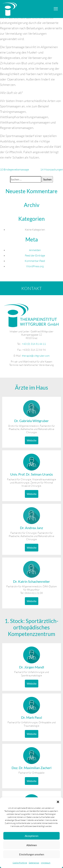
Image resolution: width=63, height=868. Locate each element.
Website (32, 440)
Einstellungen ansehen (32, 854)
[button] (58, 802)
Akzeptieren (32, 836)
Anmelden (35, 250)
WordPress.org (35, 266)
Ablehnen (32, 845)
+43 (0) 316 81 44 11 (34, 344)
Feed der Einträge (35, 255)
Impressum (46, 863)
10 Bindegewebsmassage (14, 169)
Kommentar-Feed (35, 261)
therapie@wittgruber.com (36, 356)
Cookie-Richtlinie (20, 863)
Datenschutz (34, 863)
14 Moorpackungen (52, 169)
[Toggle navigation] (56, 9)
